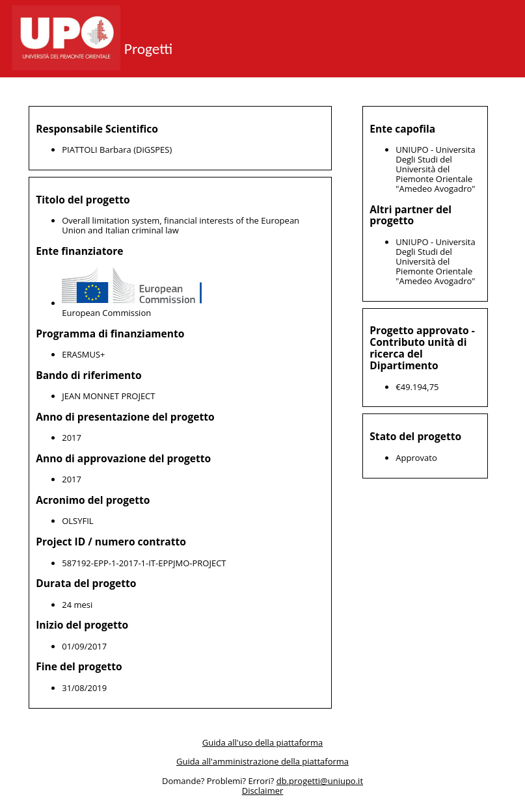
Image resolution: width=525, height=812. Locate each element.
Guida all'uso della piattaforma (262, 742)
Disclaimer (263, 791)
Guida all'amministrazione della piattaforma (262, 761)
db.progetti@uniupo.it (320, 781)
